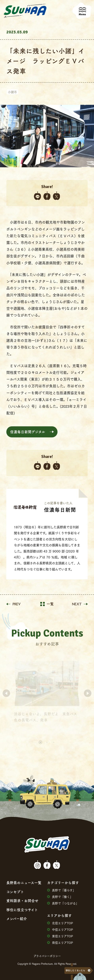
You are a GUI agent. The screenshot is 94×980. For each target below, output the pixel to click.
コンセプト (15, 892)
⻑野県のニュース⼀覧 (24, 883)
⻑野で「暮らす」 (61, 890)
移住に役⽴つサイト (22, 910)
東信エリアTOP (60, 936)
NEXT (80, 604)
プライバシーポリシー (47, 956)
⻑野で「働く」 (60, 897)
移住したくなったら (75, 970)
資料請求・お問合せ (22, 901)
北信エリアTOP (60, 923)
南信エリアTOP (60, 943)
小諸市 (12, 92)
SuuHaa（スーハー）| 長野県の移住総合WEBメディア (25, 11)
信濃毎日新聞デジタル (28, 432)
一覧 (47, 604)
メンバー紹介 (17, 919)
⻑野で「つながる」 (63, 903)
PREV (13, 604)
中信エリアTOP (60, 929)
